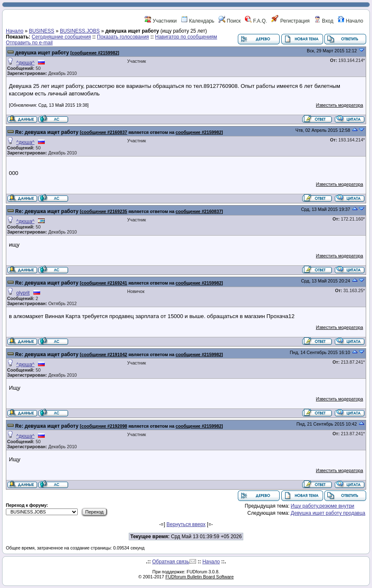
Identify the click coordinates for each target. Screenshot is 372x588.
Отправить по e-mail (29, 43)
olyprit (23, 293)
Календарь (198, 21)
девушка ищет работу (42, 53)
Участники (161, 21)
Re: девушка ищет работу (47, 132)
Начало (350, 21)
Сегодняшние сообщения (61, 37)
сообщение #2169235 (104, 211)
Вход (324, 21)
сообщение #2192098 (104, 426)
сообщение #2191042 (104, 354)
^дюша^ (25, 63)
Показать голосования (123, 37)
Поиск (230, 21)
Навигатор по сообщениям (186, 37)
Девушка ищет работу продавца (328, 513)
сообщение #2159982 (95, 53)
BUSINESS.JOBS (80, 31)
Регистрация (290, 21)
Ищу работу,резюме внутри (323, 506)
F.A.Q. (256, 21)
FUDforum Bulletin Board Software (200, 577)
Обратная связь (171, 562)
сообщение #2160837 (104, 132)
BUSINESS (42, 31)
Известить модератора (340, 105)
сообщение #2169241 (104, 283)
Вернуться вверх (186, 524)
